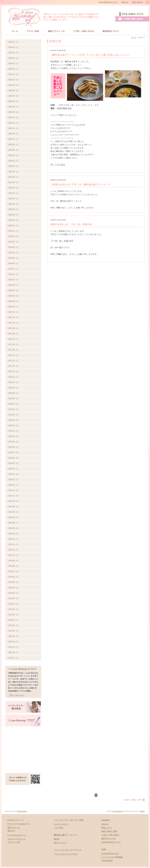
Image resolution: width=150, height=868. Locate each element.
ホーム (134, 37)
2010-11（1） (14, 658)
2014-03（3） (14, 534)
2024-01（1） (14, 69)
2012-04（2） (14, 636)
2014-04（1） (14, 528)
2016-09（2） (14, 393)
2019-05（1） (14, 253)
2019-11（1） (14, 231)
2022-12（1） (14, 123)
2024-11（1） (14, 42)
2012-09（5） (14, 609)
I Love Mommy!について (111, 842)
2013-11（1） (14, 550)
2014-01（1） (14, 539)
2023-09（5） (14, 85)
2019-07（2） (14, 242)
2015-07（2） (14, 453)
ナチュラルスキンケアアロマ (66, 854)
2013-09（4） (14, 561)
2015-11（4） (14, 431)
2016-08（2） (14, 399)
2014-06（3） (14, 517)
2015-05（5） (14, 463)
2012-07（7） (14, 620)
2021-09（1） (14, 172)
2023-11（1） (14, 74)
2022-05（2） (14, 150)
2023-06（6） (14, 101)
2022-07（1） (14, 139)
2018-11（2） (14, 274)
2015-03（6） (14, 474)
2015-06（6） (14, 458)
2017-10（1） (14, 323)
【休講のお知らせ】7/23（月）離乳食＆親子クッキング (80, 185)
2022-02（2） (14, 166)
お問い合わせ (137, 2)
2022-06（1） (14, 145)
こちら (62, 165)
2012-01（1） (14, 642)
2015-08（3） (14, 447)
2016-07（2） (14, 404)
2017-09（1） (14, 328)
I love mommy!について (108, 2)
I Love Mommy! (117, 811)
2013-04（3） (14, 588)
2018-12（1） (14, 269)
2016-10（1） (14, 388)
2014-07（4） (14, 512)
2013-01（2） (14, 604)
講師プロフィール (56, 31)
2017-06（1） (14, 344)
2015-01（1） (14, 485)
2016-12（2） (14, 377)
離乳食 (57, 839)
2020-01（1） (14, 226)
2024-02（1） (14, 63)
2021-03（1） (14, 188)
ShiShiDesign (22, 811)
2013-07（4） (14, 571)
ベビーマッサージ (61, 824)
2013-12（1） (14, 544)
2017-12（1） (14, 312)
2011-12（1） (14, 647)
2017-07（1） (14, 339)
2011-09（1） (14, 652)
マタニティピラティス (17, 839)
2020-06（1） (14, 204)
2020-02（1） (14, 220)
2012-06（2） (14, 625)
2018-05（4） (14, 301)
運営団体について (111, 31)
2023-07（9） (14, 96)
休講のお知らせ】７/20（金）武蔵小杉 (71, 224)
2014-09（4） (14, 507)
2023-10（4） (14, 80)
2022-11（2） (14, 128)
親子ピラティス (14, 827)
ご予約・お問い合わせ (110, 835)
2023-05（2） (14, 107)
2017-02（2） (14, 366)
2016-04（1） (14, 415)
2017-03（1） (14, 361)
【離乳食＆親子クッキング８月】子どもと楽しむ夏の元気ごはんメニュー (90, 55)
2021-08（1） (14, 177)
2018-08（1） (14, 285)
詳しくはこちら (17, 695)
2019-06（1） (14, 247)
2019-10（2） (14, 236)
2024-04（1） (14, 58)
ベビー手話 (58, 828)
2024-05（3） (14, 53)
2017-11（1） (14, 317)
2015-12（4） (14, 426)
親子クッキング (60, 843)
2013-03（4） (14, 593)
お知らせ (125, 2)
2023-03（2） (14, 118)
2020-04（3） (14, 215)
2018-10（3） (14, 280)
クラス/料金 (33, 31)
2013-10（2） (14, 555)
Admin (142, 811)
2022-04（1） (14, 155)
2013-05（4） (14, 582)
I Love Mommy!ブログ (110, 853)
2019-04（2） (14, 258)
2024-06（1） (14, 47)
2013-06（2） (14, 577)
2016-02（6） (14, 420)
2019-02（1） (14, 263)
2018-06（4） (14, 296)
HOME (15, 31)
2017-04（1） (14, 355)
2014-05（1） (14, 523)
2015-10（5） (14, 436)
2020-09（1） (14, 199)
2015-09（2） (14, 442)
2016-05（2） (14, 409)
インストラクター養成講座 (112, 857)
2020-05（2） (14, 209)
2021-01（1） (14, 193)
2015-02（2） (14, 480)
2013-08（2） (14, 566)
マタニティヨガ (14, 842)
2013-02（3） (14, 598)
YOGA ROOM (107, 861)
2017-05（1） (14, 350)
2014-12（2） (14, 490)
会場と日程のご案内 (109, 831)
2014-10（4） (14, 501)
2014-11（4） (14, 496)
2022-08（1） (14, 134)
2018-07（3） (14, 290)
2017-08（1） (14, 334)
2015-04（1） (14, 469)
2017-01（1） (14, 371)
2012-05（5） (14, 631)
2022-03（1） (14, 161)
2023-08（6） (14, 91)
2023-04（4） (14, 112)
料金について (107, 828)
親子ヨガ (11, 831)
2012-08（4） (14, 615)
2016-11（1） (14, 382)
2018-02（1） (14, 307)
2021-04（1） (14, 182)
